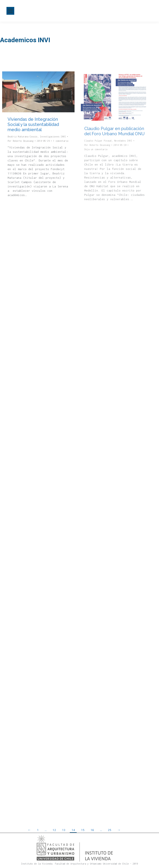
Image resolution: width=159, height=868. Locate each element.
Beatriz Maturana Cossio (22, 137)
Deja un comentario (96, 149)
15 (83, 830)
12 (54, 830)
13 (64, 830)
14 (73, 830)
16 (92, 830)
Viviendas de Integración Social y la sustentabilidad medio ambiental (33, 124)
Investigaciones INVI (53, 137)
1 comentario (61, 141)
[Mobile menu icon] (10, 11)
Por (21, 141)
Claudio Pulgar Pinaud (98, 141)
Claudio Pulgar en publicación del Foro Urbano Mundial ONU (114, 131)
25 (110, 830)
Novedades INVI (123, 141)
